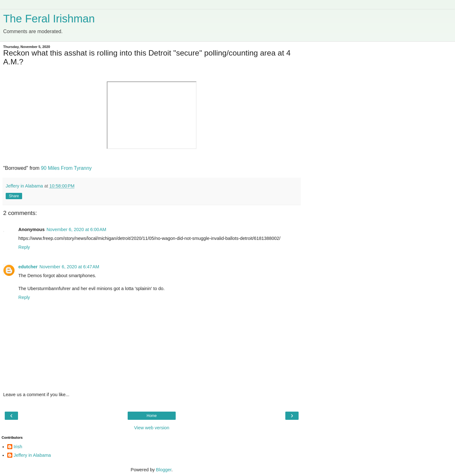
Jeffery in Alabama (32, 455)
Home (152, 416)
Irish (18, 447)
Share (14, 196)
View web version (152, 428)
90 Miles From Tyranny (66, 168)
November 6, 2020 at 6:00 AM (76, 229)
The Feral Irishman (49, 19)
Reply (24, 247)
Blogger (164, 470)
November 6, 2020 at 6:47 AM (69, 267)
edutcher (28, 267)
